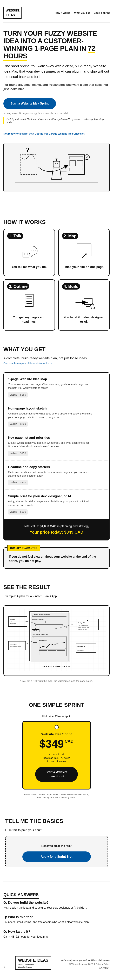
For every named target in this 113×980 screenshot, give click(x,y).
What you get (82, 13)
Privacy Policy (103, 964)
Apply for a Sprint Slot (57, 857)
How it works (62, 13)
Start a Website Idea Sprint (30, 103)
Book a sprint (102, 13)
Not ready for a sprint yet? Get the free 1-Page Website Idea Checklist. (44, 134)
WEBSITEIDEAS (12, 13)
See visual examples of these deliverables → (28, 363)
